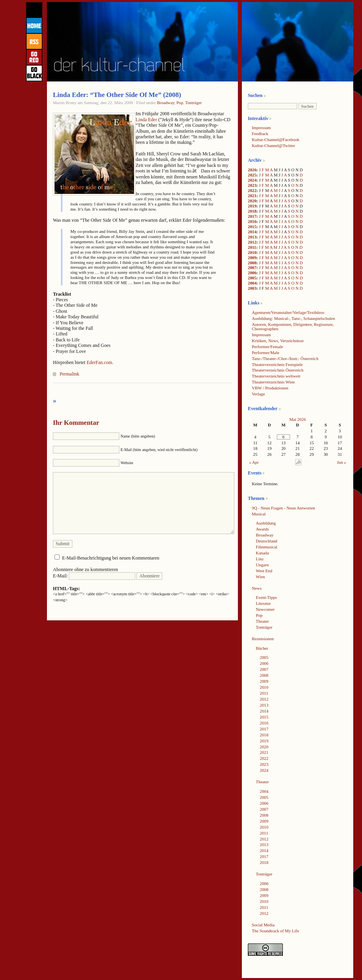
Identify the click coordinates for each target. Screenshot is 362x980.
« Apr (254, 462)
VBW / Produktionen (270, 388)
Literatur (263, 603)
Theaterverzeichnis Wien (273, 382)
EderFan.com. (100, 362)
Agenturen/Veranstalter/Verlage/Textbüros (288, 312)
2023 (252, 185)
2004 (252, 283)
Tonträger (194, 103)
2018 (252, 211)
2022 (252, 190)
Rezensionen (263, 639)
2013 (252, 237)
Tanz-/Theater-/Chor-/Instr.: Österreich (285, 358)
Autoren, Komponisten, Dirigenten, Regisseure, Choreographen (293, 326)
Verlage (258, 394)
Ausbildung (266, 523)
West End (264, 571)
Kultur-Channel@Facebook (275, 139)
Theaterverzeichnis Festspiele (277, 364)
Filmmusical (267, 547)
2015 (252, 227)
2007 (252, 267)
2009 (252, 258)
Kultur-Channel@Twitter (273, 145)
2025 (252, 175)
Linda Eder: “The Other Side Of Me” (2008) (117, 95)
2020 (252, 201)
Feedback (260, 134)
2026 (252, 170)
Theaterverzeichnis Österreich (278, 370)
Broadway (165, 103)
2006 (252, 273)
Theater (262, 621)
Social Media (263, 925)
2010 (252, 252)
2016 (252, 221)
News (257, 588)
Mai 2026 (298, 419)
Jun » (342, 462)
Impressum (261, 128)
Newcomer (265, 609)
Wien (260, 577)
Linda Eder (146, 120)
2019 (252, 206)
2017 (252, 216)
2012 (252, 242)
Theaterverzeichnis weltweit (276, 376)
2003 (252, 288)
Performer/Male (266, 352)
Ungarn (262, 565)
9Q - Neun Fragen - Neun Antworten (283, 508)
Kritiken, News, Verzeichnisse (278, 341)
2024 (252, 180)
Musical (259, 514)
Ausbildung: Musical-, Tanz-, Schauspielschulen (293, 318)
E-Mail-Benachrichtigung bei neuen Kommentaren (111, 558)
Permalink (69, 374)
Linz (260, 559)
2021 (252, 196)
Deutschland (267, 541)
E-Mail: (94, 576)
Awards (262, 529)
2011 (252, 247)
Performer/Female (268, 347)
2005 (252, 278)
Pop (180, 103)
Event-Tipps (266, 597)
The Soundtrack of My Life (275, 931)
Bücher (262, 648)
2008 (252, 263)
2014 (252, 232)
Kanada (262, 553)
